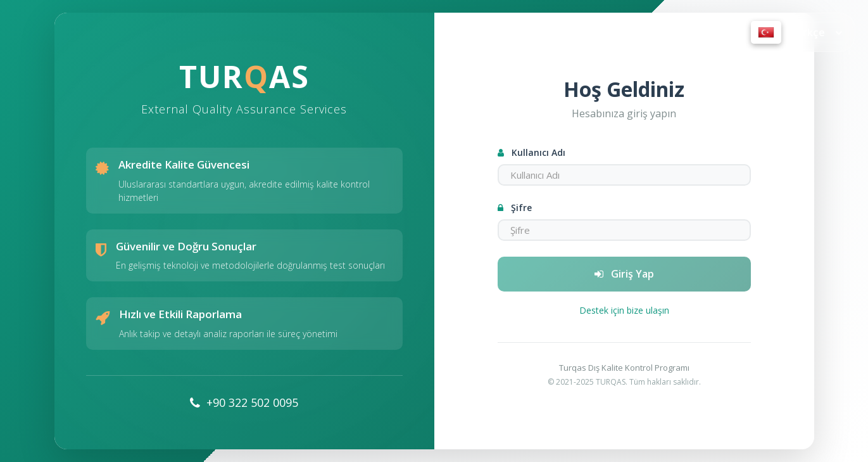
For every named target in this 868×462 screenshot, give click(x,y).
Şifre (515, 208)
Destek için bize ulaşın (624, 310)
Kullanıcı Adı (531, 152)
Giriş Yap (624, 274)
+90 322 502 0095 (252, 402)
